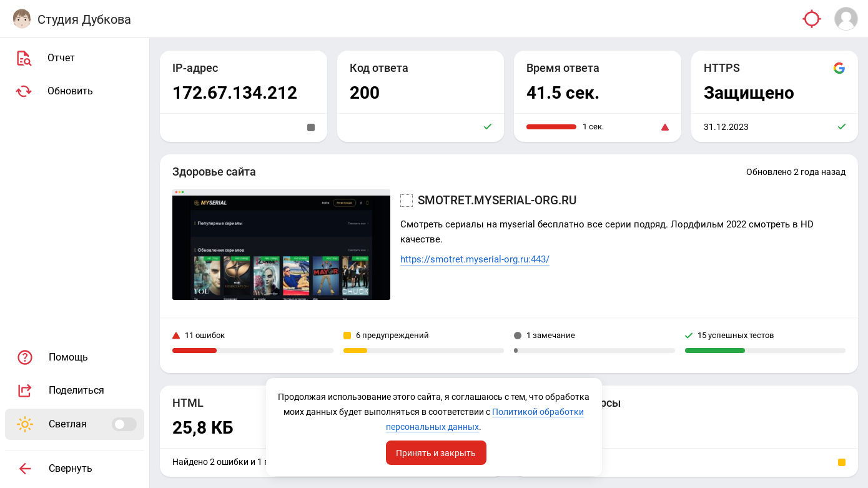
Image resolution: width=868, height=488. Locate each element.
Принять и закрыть (436, 452)
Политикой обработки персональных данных (433, 427)
